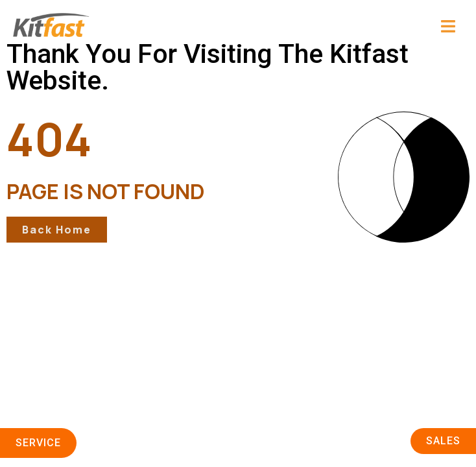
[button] (354, 27)
